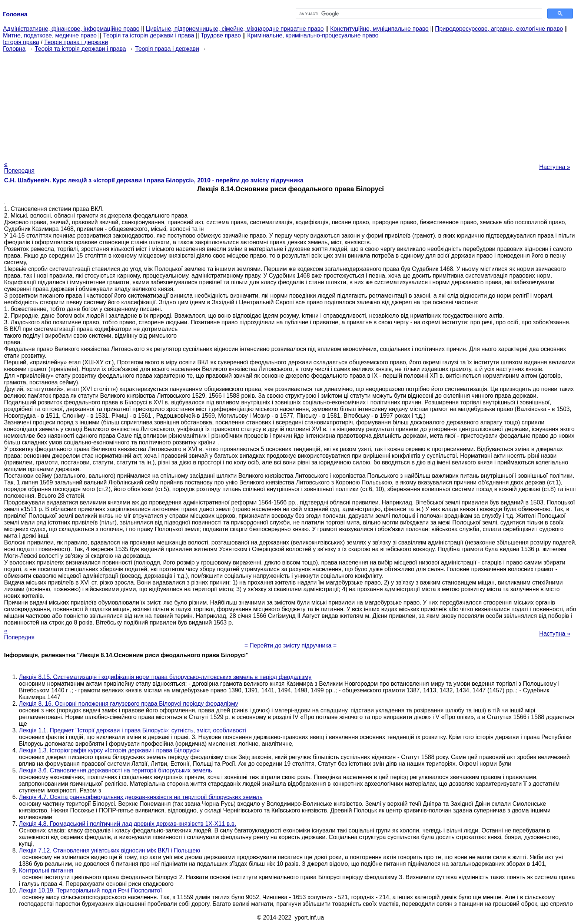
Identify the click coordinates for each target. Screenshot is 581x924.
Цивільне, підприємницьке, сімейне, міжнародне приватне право (235, 29)
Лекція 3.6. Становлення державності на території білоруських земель (115, 770)
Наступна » (555, 167)
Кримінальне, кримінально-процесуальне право (313, 35)
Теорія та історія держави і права (149, 35)
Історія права (21, 42)
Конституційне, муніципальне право (379, 29)
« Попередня (19, 167)
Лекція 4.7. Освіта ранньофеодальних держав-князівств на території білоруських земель (141, 797)
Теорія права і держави (76, 42)
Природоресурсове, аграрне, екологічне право (499, 29)
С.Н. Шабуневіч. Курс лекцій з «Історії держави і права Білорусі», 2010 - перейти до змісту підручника (154, 180)
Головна (14, 49)
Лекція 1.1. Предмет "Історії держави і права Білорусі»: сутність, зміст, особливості (132, 730)
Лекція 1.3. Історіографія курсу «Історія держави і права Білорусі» (109, 750)
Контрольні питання (46, 870)
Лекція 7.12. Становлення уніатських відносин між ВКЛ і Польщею (109, 850)
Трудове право (221, 35)
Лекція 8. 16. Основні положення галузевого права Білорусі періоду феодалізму (129, 704)
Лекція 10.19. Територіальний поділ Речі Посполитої (90, 890)
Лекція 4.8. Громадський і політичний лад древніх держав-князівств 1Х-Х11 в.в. (127, 824)
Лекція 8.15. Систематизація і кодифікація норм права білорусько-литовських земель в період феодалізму (165, 677)
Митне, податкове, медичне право (50, 35)
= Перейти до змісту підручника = (291, 645)
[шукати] (418, 14)
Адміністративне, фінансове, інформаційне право (71, 29)
